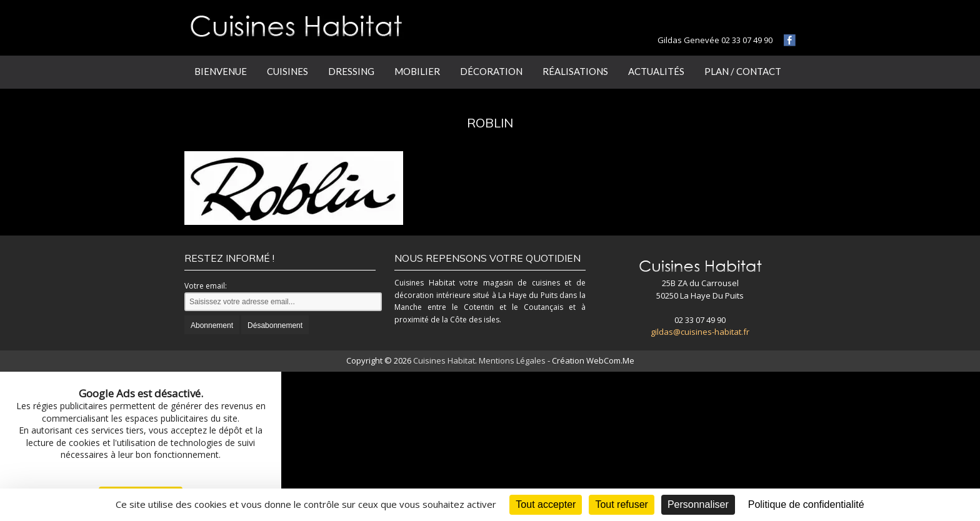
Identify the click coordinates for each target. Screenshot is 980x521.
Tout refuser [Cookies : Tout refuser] (621, 504)
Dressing (351, 71)
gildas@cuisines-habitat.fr (700, 332)
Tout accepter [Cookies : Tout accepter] (546, 504)
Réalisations (575, 71)
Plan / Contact (743, 71)
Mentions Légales (512, 360)
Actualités (656, 71)
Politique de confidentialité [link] (806, 504)
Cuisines (287, 71)
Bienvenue (221, 71)
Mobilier (417, 71)
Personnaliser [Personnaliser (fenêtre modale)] (698, 504)
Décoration (491, 71)
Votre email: (206, 286)
